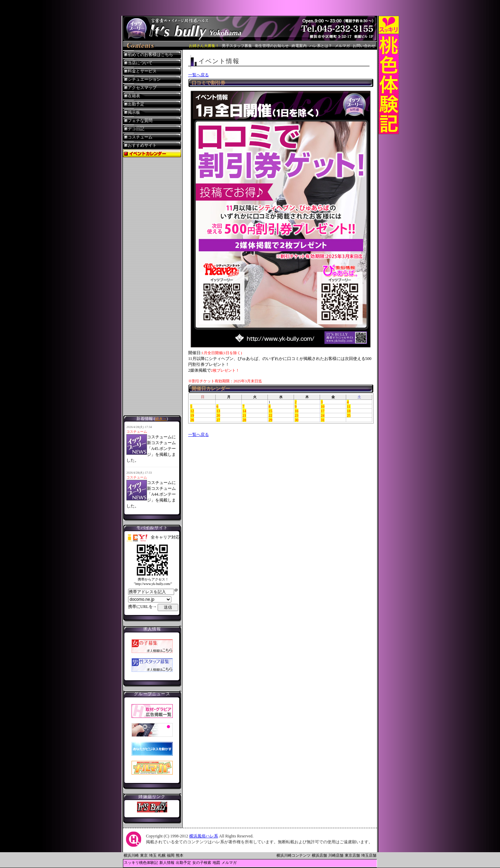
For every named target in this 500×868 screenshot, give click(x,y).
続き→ (161, 419)
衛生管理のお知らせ (272, 46)
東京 (144, 855)
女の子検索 (202, 863)
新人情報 (167, 863)
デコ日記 (136, 129)
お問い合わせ (364, 46)
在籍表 (134, 96)
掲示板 (134, 112)
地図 (216, 863)
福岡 (171, 855)
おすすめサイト (142, 145)
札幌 (162, 855)
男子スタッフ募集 (237, 46)
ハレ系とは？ (321, 46)
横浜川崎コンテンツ (293, 855)
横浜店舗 (319, 855)
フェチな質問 (140, 121)
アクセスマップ (142, 88)
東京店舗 (352, 855)
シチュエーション (144, 79)
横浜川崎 (131, 855)
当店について (140, 63)
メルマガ (342, 46)
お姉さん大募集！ (204, 46)
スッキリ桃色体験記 (141, 863)
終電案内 (299, 46)
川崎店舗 (336, 855)
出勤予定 (136, 104)
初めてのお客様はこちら (150, 55)
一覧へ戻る (198, 75)
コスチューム (140, 137)
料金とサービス (142, 71)
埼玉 (153, 855)
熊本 (180, 855)
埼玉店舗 (369, 855)
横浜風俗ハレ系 (204, 836)
